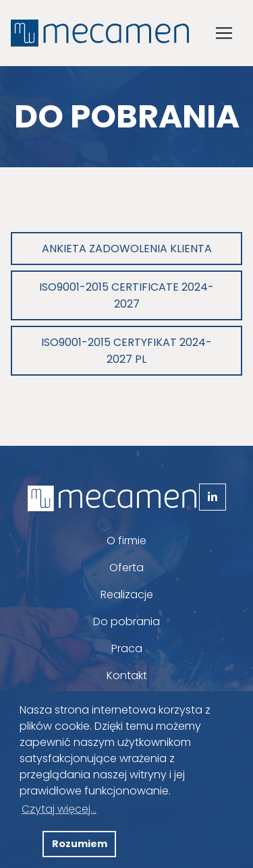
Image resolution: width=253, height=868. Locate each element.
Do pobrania (126, 621)
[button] (29, 844)
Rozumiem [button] (80, 844)
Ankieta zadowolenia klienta (127, 249)
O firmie (126, 541)
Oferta (126, 568)
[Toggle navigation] (224, 33)
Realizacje (127, 595)
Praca (127, 648)
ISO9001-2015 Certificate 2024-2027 (126, 295)
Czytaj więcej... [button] (59, 809)
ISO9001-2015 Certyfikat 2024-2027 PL (126, 351)
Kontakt (127, 675)
